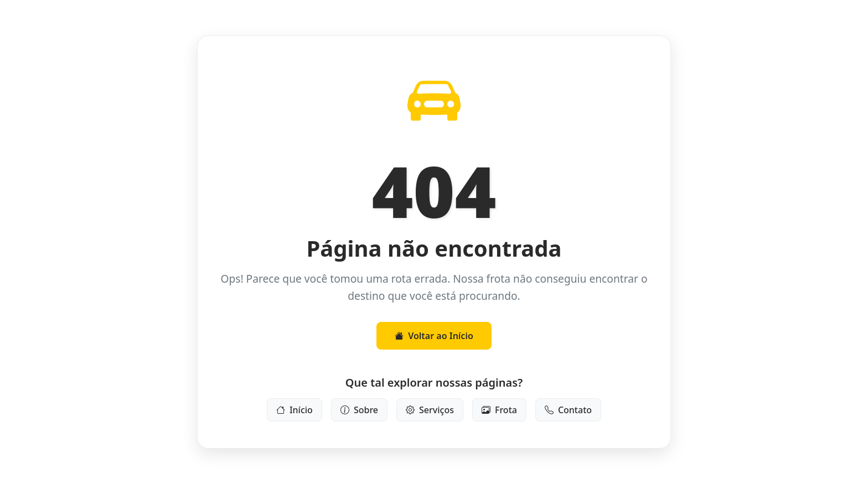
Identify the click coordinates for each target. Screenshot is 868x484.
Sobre (359, 410)
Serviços (430, 410)
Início (294, 410)
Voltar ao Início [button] (434, 336)
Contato (568, 410)
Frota (499, 410)
